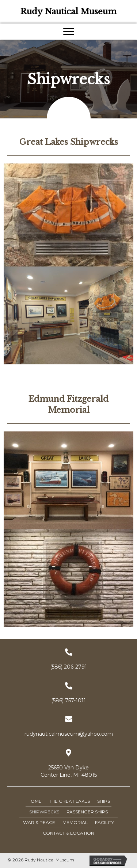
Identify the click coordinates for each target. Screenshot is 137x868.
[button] (69, 32)
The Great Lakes (69, 801)
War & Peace (39, 822)
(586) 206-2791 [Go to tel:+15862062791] (68, 667)
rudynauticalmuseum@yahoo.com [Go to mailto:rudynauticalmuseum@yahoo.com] (69, 734)
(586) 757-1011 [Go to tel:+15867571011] (68, 700)
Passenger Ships (87, 812)
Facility (104, 822)
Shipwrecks (44, 812)
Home (35, 801)
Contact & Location (68, 833)
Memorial (75, 822)
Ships (104, 801)
